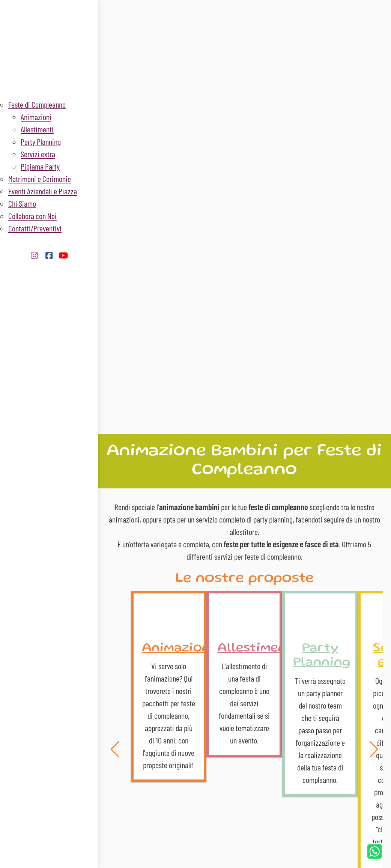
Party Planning (41, 141)
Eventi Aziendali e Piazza (43, 191)
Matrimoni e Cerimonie (40, 179)
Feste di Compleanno (37, 104)
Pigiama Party (40, 166)
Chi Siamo (22, 203)
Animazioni (36, 117)
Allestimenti (37, 129)
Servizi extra (38, 154)
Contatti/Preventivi (35, 228)
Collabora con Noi (32, 216)
